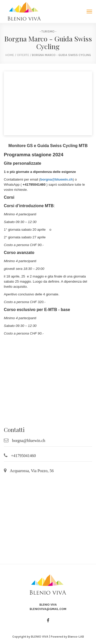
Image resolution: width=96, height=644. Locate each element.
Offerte (23, 55)
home (10, 55)
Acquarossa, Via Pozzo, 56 (32, 471)
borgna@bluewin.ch (56, 179)
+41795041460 (23, 456)
